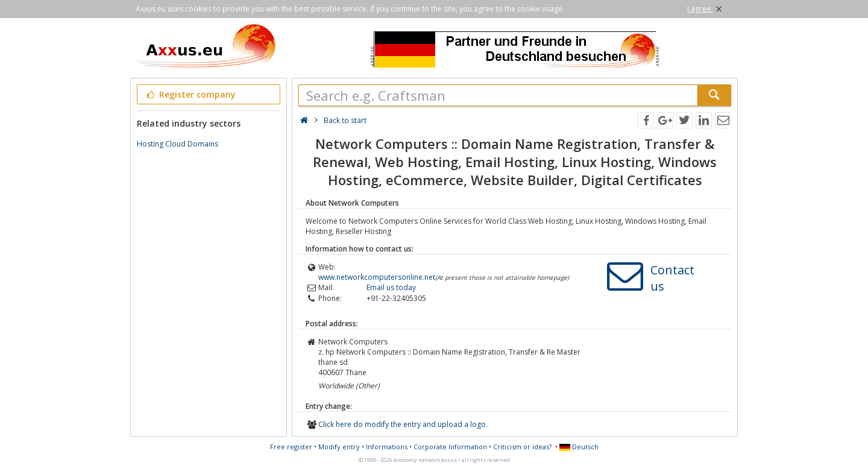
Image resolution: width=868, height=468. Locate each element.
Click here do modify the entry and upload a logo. (403, 424)
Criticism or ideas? (522, 447)
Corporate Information (450, 447)
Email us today (391, 287)
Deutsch (579, 447)
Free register (291, 447)
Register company (190, 94)
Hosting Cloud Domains (178, 144)
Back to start (345, 120)
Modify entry (339, 447)
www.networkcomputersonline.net (377, 277)
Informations (387, 447)
